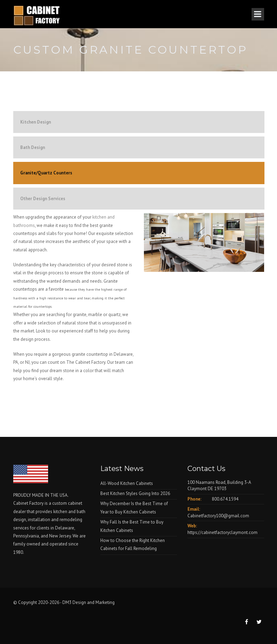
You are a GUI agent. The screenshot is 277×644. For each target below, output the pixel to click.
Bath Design (33, 147)
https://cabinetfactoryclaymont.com (222, 532)
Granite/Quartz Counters (46, 173)
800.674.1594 (225, 499)
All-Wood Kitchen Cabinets (127, 483)
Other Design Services (43, 199)
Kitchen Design (36, 122)
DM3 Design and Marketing (89, 602)
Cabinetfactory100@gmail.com (218, 516)
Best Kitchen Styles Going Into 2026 (135, 493)
